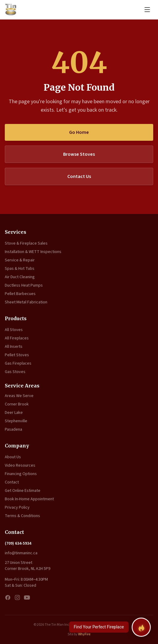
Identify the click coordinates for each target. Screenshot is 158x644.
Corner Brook (17, 404)
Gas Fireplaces (18, 363)
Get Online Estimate (23, 491)
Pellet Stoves (17, 355)
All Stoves (14, 330)
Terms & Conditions (22, 516)
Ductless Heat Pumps (24, 285)
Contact (12, 482)
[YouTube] (27, 597)
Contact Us (79, 176)
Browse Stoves (79, 154)
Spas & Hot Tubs (20, 269)
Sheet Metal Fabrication (26, 302)
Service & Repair (20, 260)
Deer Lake (14, 413)
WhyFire (84, 634)
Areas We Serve (19, 396)
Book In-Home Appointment (29, 499)
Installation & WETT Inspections (33, 252)
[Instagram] (17, 597)
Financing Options (21, 474)
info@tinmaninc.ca (21, 553)
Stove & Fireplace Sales (26, 243)
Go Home (79, 132)
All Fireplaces (17, 338)
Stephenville (16, 421)
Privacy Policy (17, 507)
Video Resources (20, 465)
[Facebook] (8, 597)
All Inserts (14, 347)
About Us (13, 457)
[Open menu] (147, 10)
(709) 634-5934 (18, 543)
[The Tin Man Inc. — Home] (11, 10)
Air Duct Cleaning (20, 277)
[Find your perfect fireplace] (141, 627)
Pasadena (13, 429)
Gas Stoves (15, 372)
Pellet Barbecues (20, 294)
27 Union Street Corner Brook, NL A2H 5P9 (28, 566)
